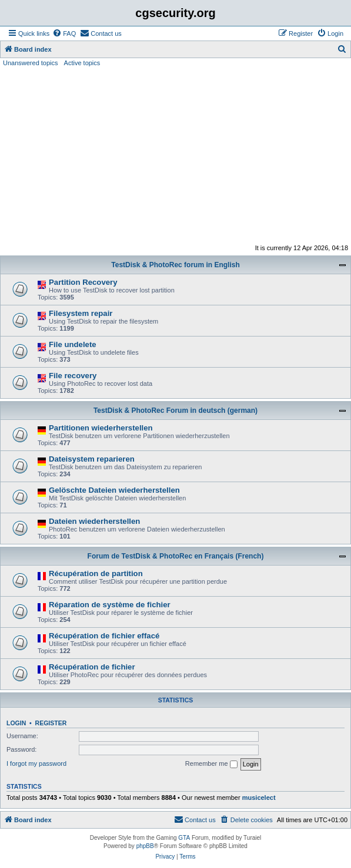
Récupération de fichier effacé (104, 636)
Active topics (82, 63)
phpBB (145, 846)
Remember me (211, 764)
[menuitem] (64, 33)
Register (51, 723)
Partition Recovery (83, 282)
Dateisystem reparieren (92, 459)
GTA (184, 838)
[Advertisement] (175, 156)
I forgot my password (36, 763)
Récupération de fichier (92, 667)
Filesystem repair (81, 313)
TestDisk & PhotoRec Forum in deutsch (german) (175, 411)
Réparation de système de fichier (110, 605)
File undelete (73, 344)
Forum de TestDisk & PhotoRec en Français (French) (176, 556)
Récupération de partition (96, 573)
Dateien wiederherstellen (94, 521)
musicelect (259, 798)
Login (16, 723)
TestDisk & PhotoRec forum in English (175, 265)
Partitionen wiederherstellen (101, 428)
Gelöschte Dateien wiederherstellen (114, 490)
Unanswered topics (31, 63)
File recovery (73, 376)
